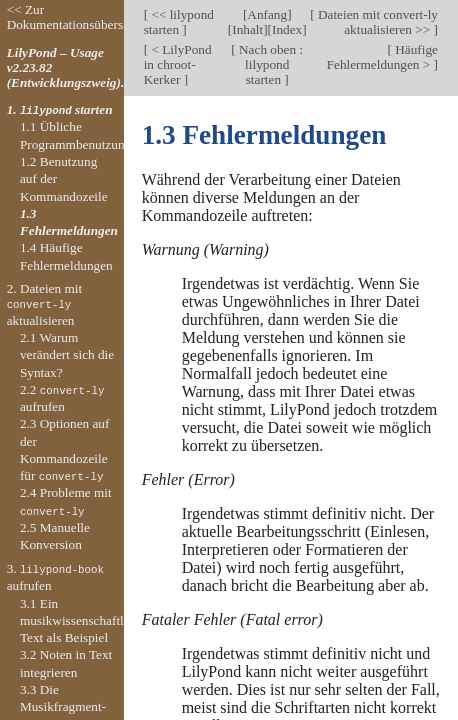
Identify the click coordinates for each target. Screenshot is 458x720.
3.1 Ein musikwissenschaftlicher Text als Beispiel (85, 621)
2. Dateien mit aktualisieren (45, 304)
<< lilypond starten (179, 22)
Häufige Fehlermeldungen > (382, 57)
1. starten (60, 109)
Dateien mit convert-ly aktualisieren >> (376, 22)
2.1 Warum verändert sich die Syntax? (67, 355)
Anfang (267, 14)
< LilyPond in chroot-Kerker (178, 64)
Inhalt (247, 29)
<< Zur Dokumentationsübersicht (75, 17)
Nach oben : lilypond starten (269, 64)
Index (287, 29)
